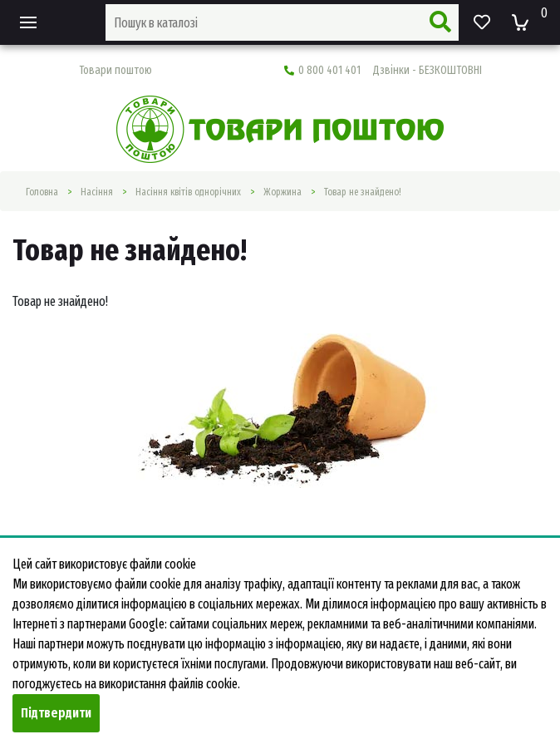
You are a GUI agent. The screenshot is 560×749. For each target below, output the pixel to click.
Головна (42, 192)
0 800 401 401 (383, 70)
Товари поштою (115, 70)
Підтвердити (56, 713)
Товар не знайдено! (363, 192)
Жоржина (282, 192)
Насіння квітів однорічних (188, 192)
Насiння (97, 192)
